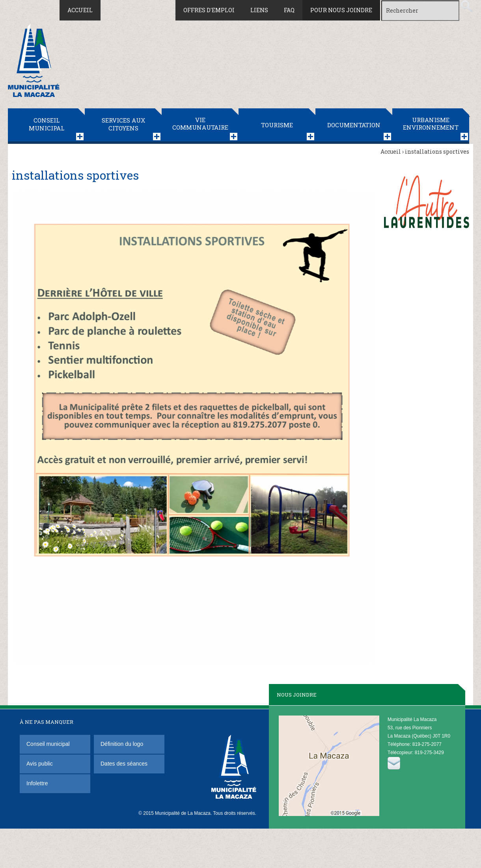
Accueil (80, 10)
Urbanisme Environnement (431, 124)
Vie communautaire (200, 124)
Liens (259, 10)
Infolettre (37, 783)
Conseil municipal (47, 124)
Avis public (40, 764)
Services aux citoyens (123, 124)
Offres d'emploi (209, 10)
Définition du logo (123, 744)
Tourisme (277, 125)
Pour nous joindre (341, 10)
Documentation (354, 125)
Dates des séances (124, 764)
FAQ (289, 10)
